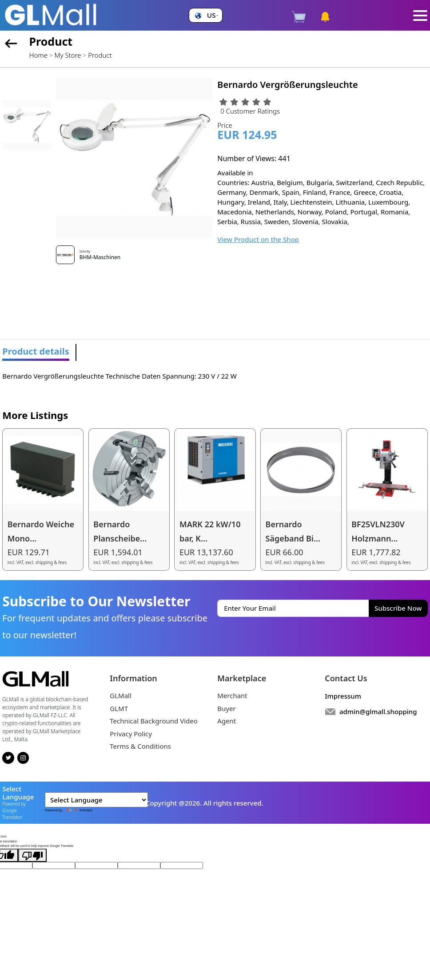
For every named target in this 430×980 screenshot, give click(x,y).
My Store (68, 55)
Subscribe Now (398, 608)
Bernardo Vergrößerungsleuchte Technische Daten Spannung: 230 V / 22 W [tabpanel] (119, 376)
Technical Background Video (154, 721)
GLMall (121, 695)
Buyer (226, 708)
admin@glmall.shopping (378, 711)
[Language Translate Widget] (96, 800)
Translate (78, 810)
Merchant (232, 695)
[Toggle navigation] (420, 16)
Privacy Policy (131, 734)
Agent (227, 721)
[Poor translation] (32, 855)
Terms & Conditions (140, 746)
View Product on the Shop (258, 239)
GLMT (119, 708)
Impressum (343, 696)
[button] (205, 15)
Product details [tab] (36, 351)
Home (38, 55)
